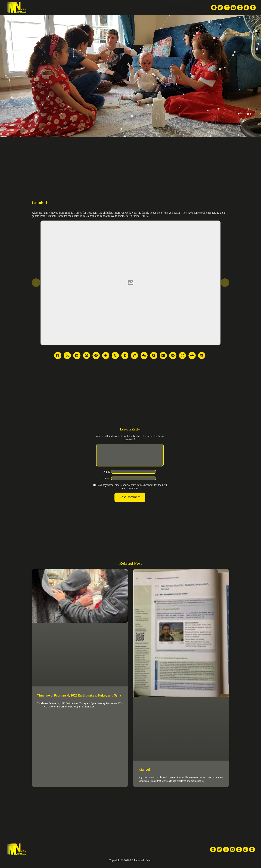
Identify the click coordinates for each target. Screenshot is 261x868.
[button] (156, 8)
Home (41, 7)
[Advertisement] (130, 164)
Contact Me (145, 7)
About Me (129, 7)
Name (107, 476)
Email (107, 482)
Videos (89, 7)
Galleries (101, 7)
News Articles (73, 7)
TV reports (55, 7)
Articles (115, 7)
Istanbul (144, 774)
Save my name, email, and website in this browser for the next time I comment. (132, 491)
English (172, 8)
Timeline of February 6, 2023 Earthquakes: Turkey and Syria (79, 700)
